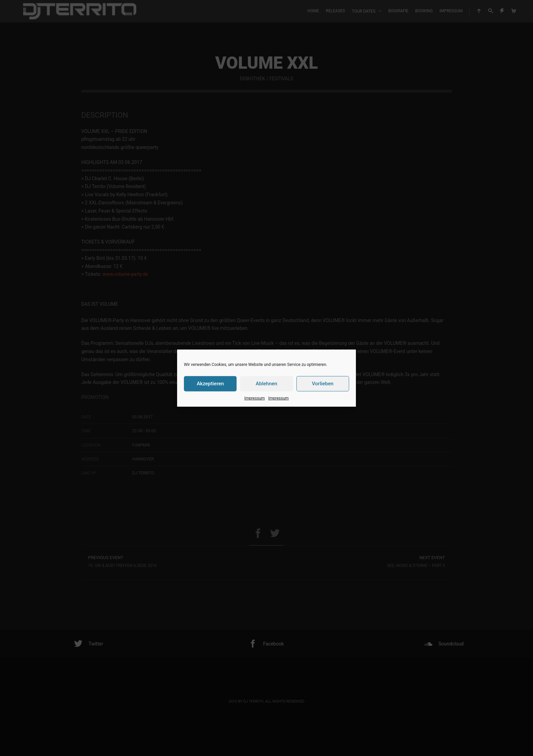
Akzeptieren (210, 384)
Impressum (255, 398)
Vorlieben (323, 384)
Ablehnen (266, 384)
